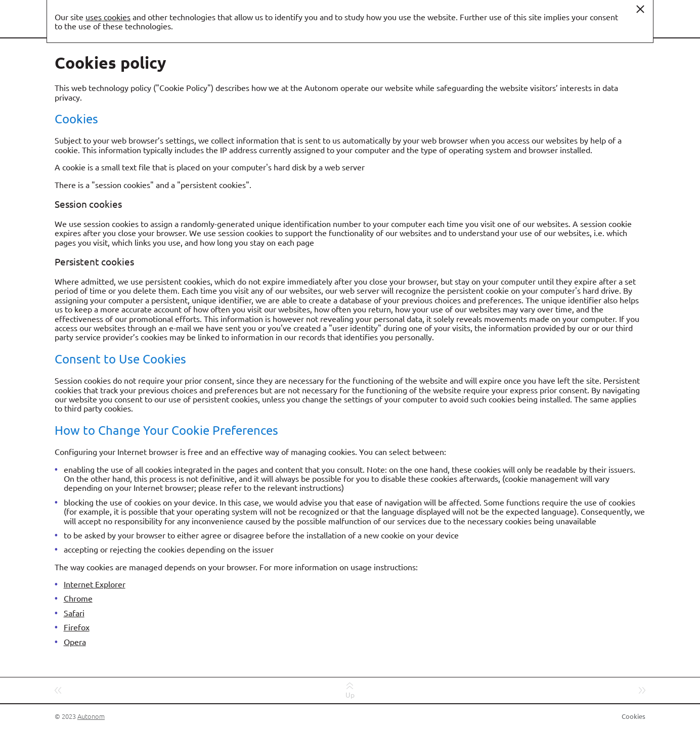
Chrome (78, 598)
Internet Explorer (95, 584)
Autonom (91, 716)
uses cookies (108, 17)
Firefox (77, 627)
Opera (75, 642)
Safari (74, 613)
